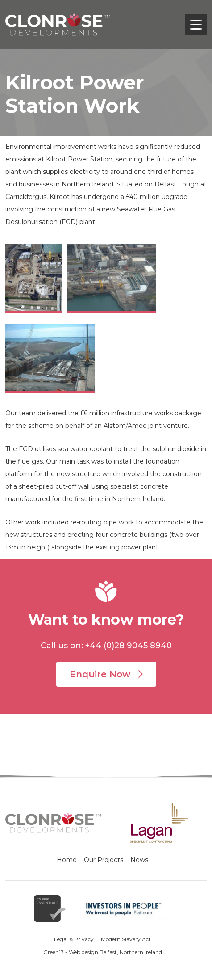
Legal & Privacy (74, 939)
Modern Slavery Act (126, 939)
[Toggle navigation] (196, 25)
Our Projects (104, 860)
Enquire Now (106, 674)
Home (67, 860)
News (139, 860)
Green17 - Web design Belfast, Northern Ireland (103, 952)
